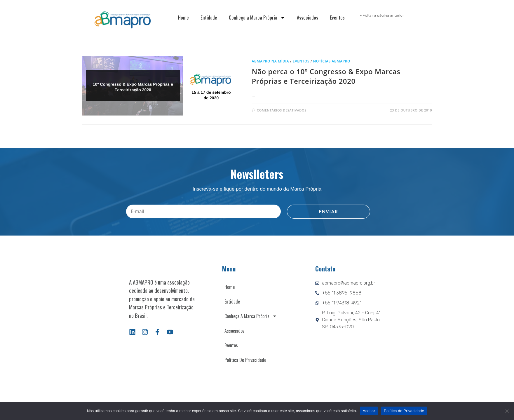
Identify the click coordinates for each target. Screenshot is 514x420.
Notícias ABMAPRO (332, 61)
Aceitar (369, 411)
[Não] (507, 411)
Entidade (209, 17)
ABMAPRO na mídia (271, 61)
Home (183, 17)
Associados (307, 17)
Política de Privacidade (245, 360)
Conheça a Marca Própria (257, 18)
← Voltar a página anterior (382, 15)
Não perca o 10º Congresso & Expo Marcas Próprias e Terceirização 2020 (326, 76)
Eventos (337, 17)
